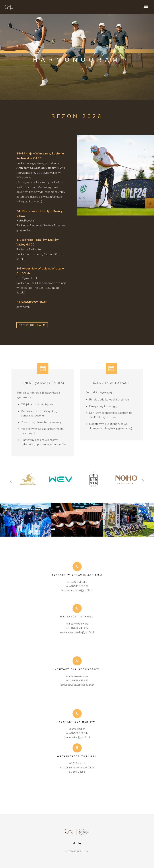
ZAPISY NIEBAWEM (32, 325)
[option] (28, 484)
